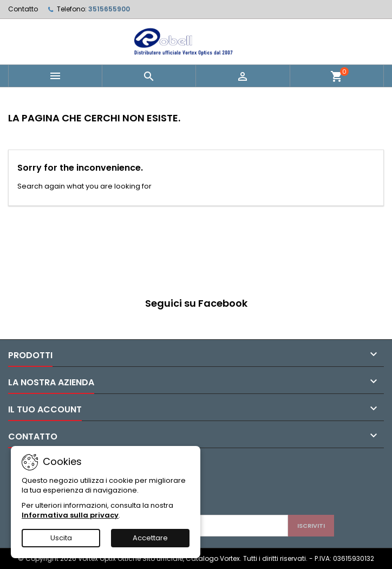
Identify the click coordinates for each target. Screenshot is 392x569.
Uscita (61, 538)
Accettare (150, 538)
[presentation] (202, 488)
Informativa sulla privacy (70, 515)
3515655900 (109, 9)
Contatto (23, 9)
